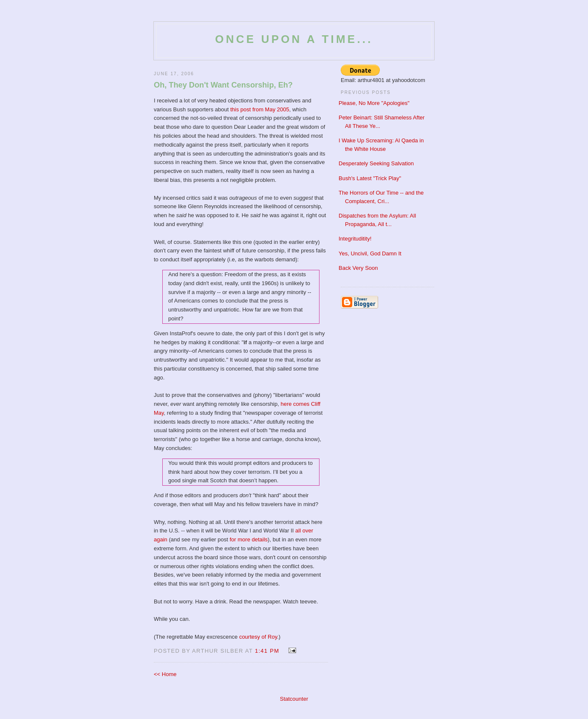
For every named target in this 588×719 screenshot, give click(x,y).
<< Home (165, 674)
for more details (249, 539)
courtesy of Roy (258, 637)
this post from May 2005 (260, 109)
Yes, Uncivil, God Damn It (370, 253)
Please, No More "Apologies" (374, 103)
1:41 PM (267, 651)
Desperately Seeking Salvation (376, 163)
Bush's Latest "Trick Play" (370, 178)
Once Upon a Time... (294, 39)
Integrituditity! (355, 239)
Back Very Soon (358, 268)
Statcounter (294, 699)
